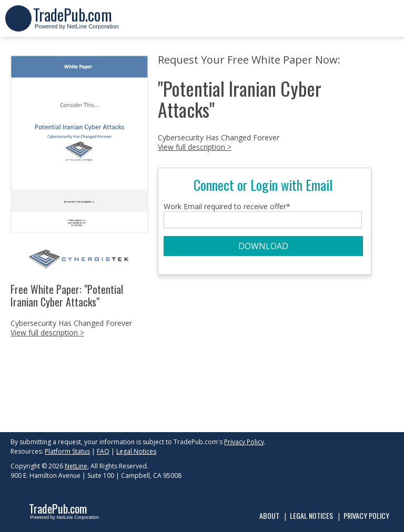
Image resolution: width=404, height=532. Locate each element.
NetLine (76, 466)
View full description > (47, 332)
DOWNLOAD (263, 246)
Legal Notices (136, 451)
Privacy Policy (244, 442)
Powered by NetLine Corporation (76, 23)
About (269, 515)
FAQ (103, 451)
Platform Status (67, 451)
